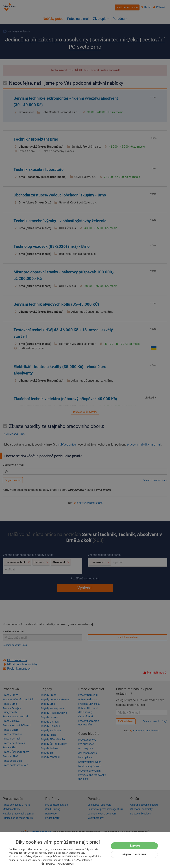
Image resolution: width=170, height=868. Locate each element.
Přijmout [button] (134, 846)
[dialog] (85, 850)
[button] (58, 864)
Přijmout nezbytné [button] (134, 854)
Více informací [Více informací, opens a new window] (85, 860)
